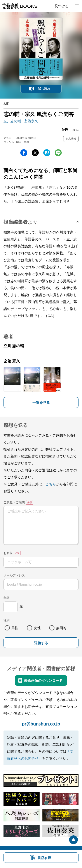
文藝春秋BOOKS (19, 6)
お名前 (8, 553)
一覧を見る (41, 402)
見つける (62, 6)
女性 (37, 628)
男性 (15, 628)
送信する (41, 643)
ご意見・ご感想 (14, 502)
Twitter (35, 153)
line (58, 153)
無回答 (61, 628)
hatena (47, 153)
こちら (51, 484)
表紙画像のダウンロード (43, 680)
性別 (7, 620)
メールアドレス (14, 575)
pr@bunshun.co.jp (41, 724)
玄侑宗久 (31, 121)
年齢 (7, 598)
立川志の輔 (12, 121)
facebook (24, 153)
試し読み (44, 89)
